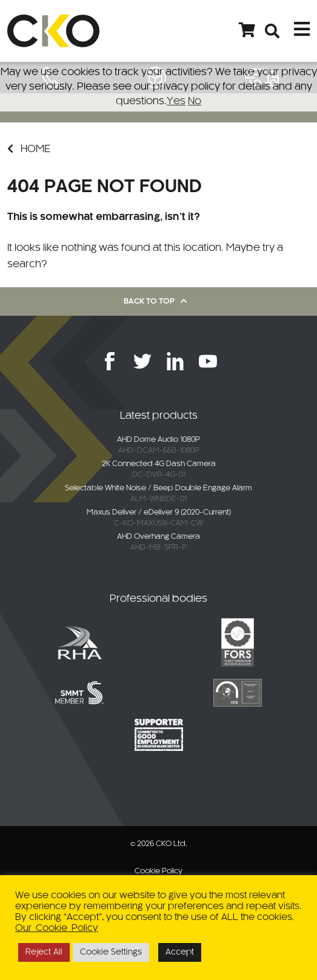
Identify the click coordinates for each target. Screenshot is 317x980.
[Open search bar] (273, 31)
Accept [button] (180, 952)
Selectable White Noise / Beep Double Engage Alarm (158, 488)
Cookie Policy (158, 872)
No (195, 101)
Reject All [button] (44, 952)
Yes (176, 101)
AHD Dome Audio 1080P (158, 440)
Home (29, 149)
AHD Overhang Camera (158, 537)
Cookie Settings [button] (111, 952)
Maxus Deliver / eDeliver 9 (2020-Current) (159, 513)
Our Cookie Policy (57, 928)
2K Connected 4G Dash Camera (159, 464)
